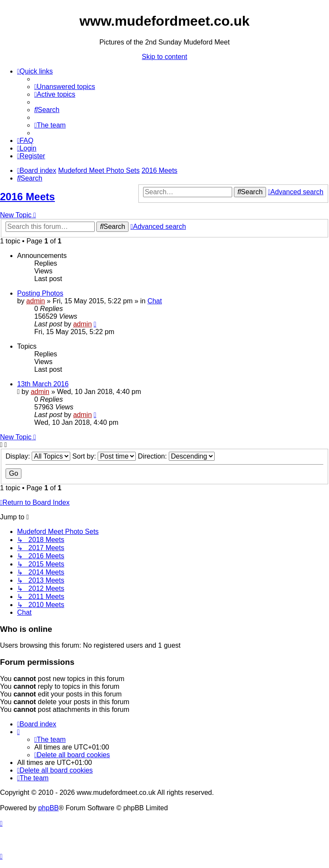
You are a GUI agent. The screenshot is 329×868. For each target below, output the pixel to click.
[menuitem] (65, 87)
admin (36, 301)
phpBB (48, 808)
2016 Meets (27, 197)
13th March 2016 (43, 384)
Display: (38, 456)
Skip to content (164, 57)
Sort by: (104, 456)
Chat (155, 301)
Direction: (176, 456)
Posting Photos (40, 293)
